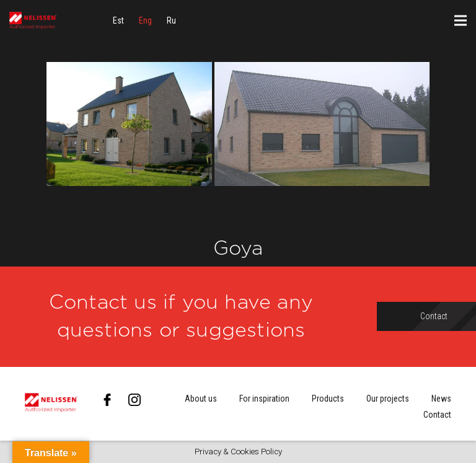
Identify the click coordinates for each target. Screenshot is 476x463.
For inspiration (264, 399)
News (441, 399)
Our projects (388, 399)
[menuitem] (118, 25)
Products (328, 399)
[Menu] (461, 25)
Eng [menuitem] (145, 25)
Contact (437, 415)
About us (201, 399)
